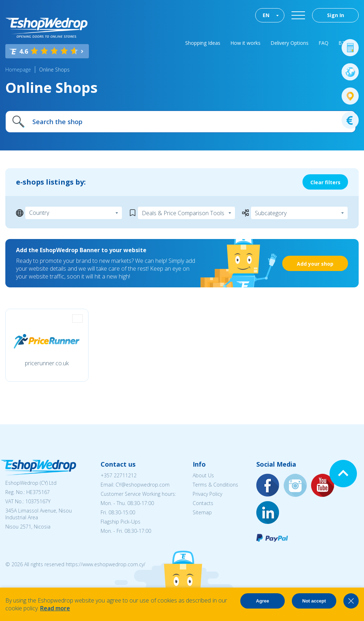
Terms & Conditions (215, 485)
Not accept (314, 601)
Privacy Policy (207, 494)
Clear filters (325, 182)
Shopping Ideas (203, 43)
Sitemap (202, 512)
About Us (203, 475)
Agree (263, 601)
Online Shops (54, 70)
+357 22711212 (119, 475)
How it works (245, 43)
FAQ (323, 43)
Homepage (18, 70)
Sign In (336, 15)
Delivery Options (290, 43)
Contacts (203, 503)
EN (266, 15)
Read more (55, 608)
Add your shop (315, 264)
